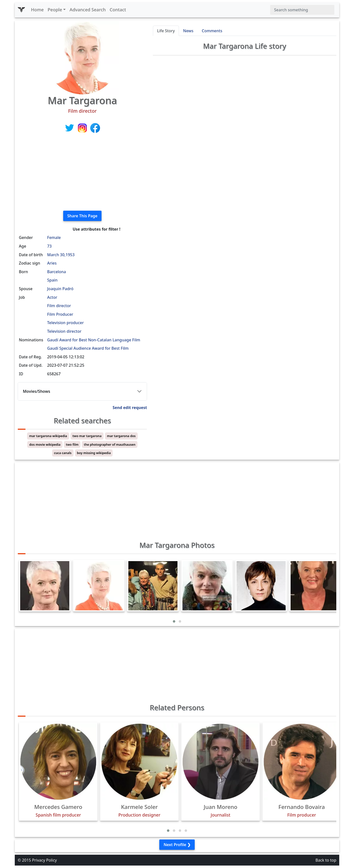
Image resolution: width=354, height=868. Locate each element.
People (55, 10)
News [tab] (188, 31)
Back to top (326, 860)
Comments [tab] (212, 31)
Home (37, 10)
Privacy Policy (44, 860)
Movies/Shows (37, 391)
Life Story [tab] (166, 31)
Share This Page (82, 216)
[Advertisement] (82, 172)
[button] (174, 621)
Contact (118, 10)
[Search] (302, 10)
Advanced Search (88, 10)
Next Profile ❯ (177, 845)
